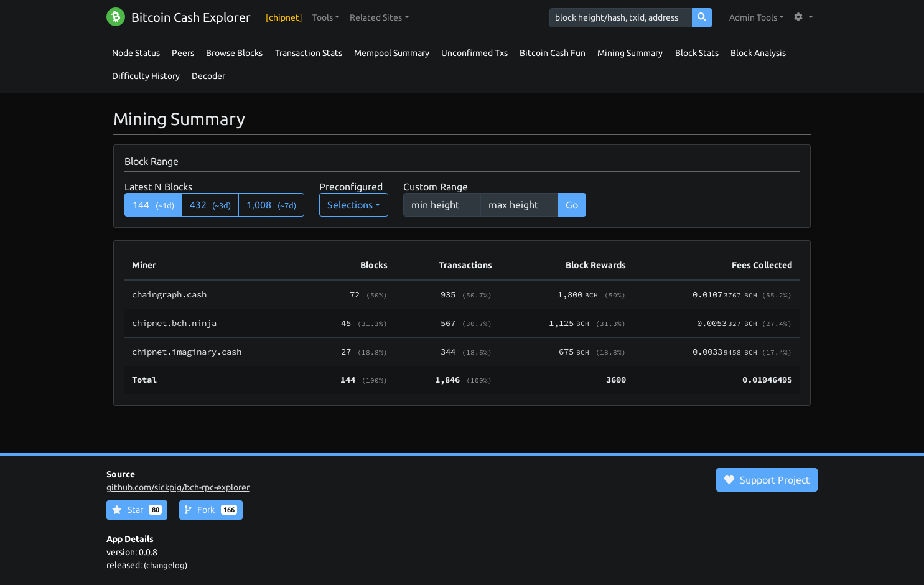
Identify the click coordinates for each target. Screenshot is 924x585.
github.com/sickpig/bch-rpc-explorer (178, 487)
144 (153, 205)
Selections (350, 205)
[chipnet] (284, 17)
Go (572, 205)
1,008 (271, 205)
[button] (326, 18)
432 (211, 205)
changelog (166, 565)
